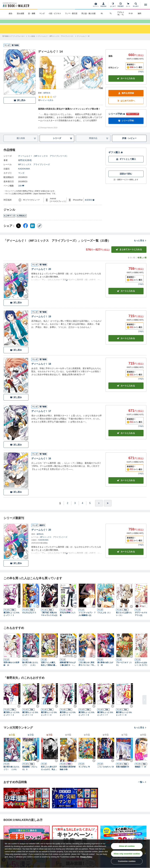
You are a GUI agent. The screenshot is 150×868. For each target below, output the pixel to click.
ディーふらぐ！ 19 (41, 321)
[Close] (145, 853)
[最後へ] (108, 508)
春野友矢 (47, 98)
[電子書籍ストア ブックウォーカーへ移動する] (14, 41)
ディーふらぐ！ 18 (41, 369)
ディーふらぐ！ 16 (41, 463)
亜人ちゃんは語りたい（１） (124, 619)
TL (111, 13)
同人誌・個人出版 (88, 13)
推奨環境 (90, 205)
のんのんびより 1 (29, 617)
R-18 (131, 13)
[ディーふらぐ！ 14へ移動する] (83, 41)
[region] (75, 854)
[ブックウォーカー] (16, 5)
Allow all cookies (127, 846)
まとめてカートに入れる (129, 254)
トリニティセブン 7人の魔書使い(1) (87, 619)
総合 (11, 13)
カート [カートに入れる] (126, 296)
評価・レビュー (129, 143)
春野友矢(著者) (25, 165)
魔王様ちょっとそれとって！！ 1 (11, 619)
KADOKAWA (24, 174)
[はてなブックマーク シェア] (33, 231)
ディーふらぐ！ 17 (41, 416)
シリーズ (63, 143)
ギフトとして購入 (126, 164)
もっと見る (140, 245)
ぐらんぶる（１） (104, 617)
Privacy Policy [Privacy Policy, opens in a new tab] (86, 857)
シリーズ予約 (117, 119)
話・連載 (32, 13)
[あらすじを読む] (67, 282)
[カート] (128, 5)
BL (102, 13)
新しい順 (142, 262)
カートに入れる (126, 83)
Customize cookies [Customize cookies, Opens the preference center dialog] (127, 861)
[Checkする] (33, 98)
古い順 (131, 262)
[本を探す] (136, 5)
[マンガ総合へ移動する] (31, 41)
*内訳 (141, 76)
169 (21, 191)
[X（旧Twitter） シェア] (18, 231)
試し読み (20, 105)
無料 (139, 13)
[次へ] (41, 77)
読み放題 (21, 13)
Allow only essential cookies (127, 854)
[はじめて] (113, 5)
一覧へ (142, 787)
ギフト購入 (116, 157)
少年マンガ (9, 221)
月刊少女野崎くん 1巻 (68, 619)
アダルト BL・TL (121, 13)
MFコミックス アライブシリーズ (34, 169)
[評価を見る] (47, 103)
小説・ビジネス (55, 13)
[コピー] (40, 231)
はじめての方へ (126, 106)
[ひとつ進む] (99, 508)
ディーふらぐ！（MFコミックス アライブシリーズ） (43, 161)
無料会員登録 (126, 98)
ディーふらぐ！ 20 (41, 274)
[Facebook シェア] (25, 231)
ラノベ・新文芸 (71, 13)
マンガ (42, 13)
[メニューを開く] (146, 5)
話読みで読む (126, 179)
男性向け (22, 221)
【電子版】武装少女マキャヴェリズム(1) (49, 619)
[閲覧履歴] (121, 5)
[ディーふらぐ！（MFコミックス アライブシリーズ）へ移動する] (56, 41)
